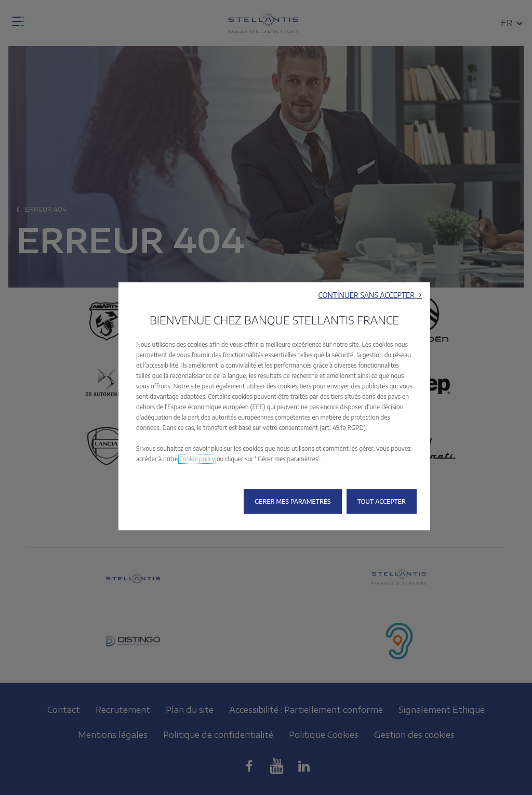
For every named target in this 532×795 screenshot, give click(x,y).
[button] (370, 295)
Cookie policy (197, 459)
